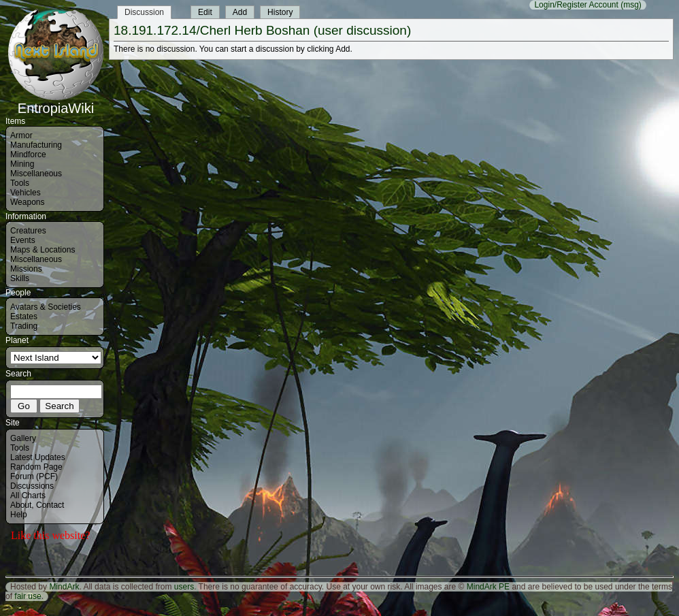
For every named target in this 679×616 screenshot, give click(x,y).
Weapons (27, 202)
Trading (24, 326)
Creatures (28, 231)
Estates (24, 317)
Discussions (32, 486)
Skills (20, 278)
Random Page (36, 467)
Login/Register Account (576, 5)
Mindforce (28, 155)
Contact (50, 505)
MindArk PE (488, 587)
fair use (28, 596)
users (184, 587)
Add (240, 12)
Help (19, 515)
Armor (21, 135)
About (21, 505)
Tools (20, 183)
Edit (205, 12)
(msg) (631, 5)
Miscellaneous (36, 174)
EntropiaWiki (56, 102)
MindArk (64, 587)
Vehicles (26, 193)
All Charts (28, 496)
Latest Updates (38, 457)
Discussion (144, 12)
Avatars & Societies (46, 307)
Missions (26, 269)
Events (23, 240)
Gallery (23, 438)
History (280, 12)
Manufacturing (36, 145)
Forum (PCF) (34, 476)
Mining (22, 164)
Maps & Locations (43, 250)
